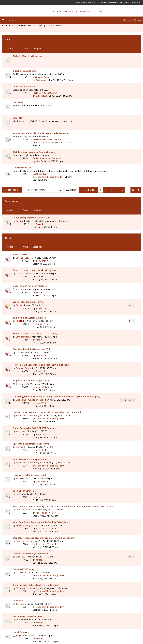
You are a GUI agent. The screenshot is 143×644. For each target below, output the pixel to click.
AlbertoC (25, 278)
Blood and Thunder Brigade (114, 126)
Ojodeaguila (107, 71)
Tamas (24, 215)
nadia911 (106, 284)
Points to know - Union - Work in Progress (36, 202)
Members (113, 2)
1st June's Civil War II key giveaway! (33, 274)
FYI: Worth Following (25, 427)
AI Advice (19, 450)
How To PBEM (22, 193)
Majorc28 (106, 479)
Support (92, 11)
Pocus (21, 171)
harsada (105, 417)
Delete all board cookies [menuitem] (128, 624)
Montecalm (23, 352)
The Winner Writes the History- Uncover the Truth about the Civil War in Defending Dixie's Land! (38, 372)
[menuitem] (136, 20)
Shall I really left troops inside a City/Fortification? (31, 500)
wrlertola (106, 251)
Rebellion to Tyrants (111, 103)
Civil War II (61, 27)
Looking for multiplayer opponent (32, 417)
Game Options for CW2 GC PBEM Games (35, 317)
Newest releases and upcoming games (36, 27)
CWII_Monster (108, 58)
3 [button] (110, 149)
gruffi (23, 473)
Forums (136, 2)
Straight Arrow (25, 245)
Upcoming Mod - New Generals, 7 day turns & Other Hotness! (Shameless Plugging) (38, 286)
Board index (9, 27)
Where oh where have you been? (32, 336)
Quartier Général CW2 (26, 55)
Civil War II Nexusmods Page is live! (33, 326)
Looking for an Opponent (28, 479)
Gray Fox (22, 430)
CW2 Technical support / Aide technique (35, 113)
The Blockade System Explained (31, 232)
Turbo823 (22, 420)
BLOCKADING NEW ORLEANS (29, 459)
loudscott (22, 320)
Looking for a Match (25, 359)
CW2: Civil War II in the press (29, 46)
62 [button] (132, 149)
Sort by (79, 534)
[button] (137, 149)
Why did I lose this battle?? (28, 489)
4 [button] (115, 149)
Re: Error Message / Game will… (113, 113)
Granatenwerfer (26, 492)
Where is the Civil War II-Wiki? (30, 521)
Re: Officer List (105, 123)
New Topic (13, 140)
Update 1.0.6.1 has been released (32, 212)
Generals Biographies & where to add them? (38, 437)
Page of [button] (87, 149)
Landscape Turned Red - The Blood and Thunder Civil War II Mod (35, 302)
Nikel (104, 116)
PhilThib (22, 235)
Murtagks (22, 330)
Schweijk (105, 261)
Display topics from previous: (34, 534)
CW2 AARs (20, 78)
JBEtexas (22, 453)
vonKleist (106, 222)
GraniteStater (24, 205)
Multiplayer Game (107, 55)
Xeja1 (104, 202)
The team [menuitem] (93, 624)
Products (77, 11)
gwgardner (106, 192)
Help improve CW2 (24, 123)
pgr (103, 499)
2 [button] (104, 149)
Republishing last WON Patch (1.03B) (33, 167)
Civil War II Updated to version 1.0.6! (33, 251)
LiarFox (21, 255)
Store (64, 11)
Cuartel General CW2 (25, 68)
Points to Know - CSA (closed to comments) (37, 242)
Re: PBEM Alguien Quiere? (110, 68)
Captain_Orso (24, 196)
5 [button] (121, 149)
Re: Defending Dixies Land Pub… (113, 100)
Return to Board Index (17, 552)
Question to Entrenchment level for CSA (35, 512)
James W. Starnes (109, 274)
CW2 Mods (20, 88)
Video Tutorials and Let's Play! (30, 222)
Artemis (21, 463)
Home (104, 2)
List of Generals (23, 469)
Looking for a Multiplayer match (31, 349)
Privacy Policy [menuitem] (107, 624)
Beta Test (125, 2)
